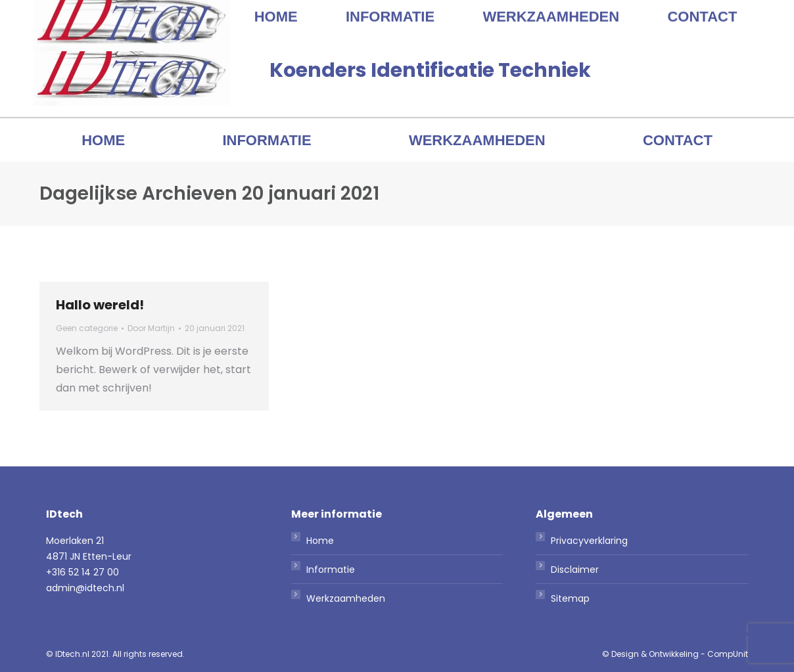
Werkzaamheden (346, 598)
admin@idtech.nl (719, 12)
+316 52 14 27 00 (613, 12)
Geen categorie (87, 328)
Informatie (331, 570)
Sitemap (570, 598)
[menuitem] (103, 141)
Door (151, 328)
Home (320, 541)
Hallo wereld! (100, 305)
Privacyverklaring (589, 541)
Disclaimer (575, 570)
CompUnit (728, 654)
